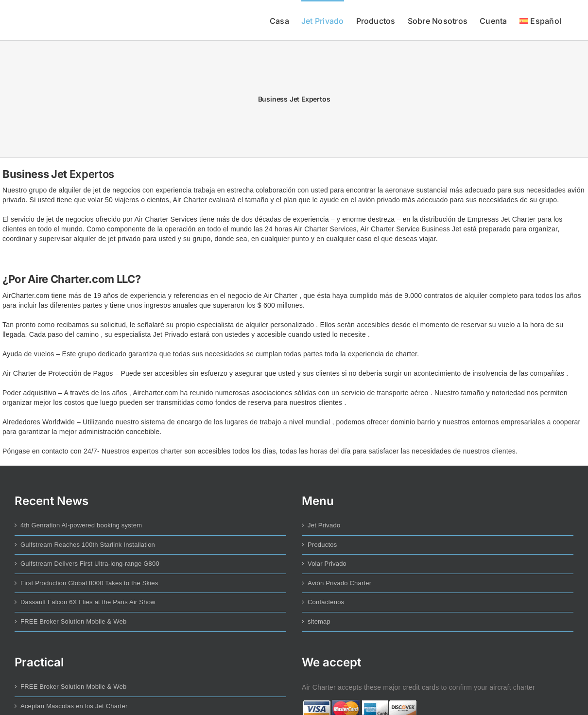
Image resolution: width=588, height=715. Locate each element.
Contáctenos (326, 602)
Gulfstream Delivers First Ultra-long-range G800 (90, 564)
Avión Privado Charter (339, 583)
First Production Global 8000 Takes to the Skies (89, 583)
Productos (322, 545)
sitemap (319, 621)
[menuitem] (540, 20)
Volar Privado (327, 564)
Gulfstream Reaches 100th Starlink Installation (88, 545)
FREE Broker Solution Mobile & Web (73, 621)
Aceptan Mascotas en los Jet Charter (74, 706)
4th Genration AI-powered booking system (81, 525)
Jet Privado (324, 525)
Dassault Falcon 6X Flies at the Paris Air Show (88, 602)
